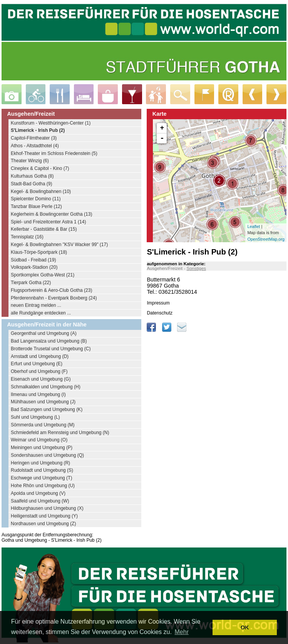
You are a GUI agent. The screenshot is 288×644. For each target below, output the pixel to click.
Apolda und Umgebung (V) (38, 493)
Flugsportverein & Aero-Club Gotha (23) (51, 290)
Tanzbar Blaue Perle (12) (36, 206)
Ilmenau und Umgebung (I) (38, 394)
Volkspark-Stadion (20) (34, 267)
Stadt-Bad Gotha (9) (31, 184)
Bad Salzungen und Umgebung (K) (47, 409)
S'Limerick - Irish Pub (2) (38, 130)
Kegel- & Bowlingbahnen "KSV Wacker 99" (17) (59, 245)
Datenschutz (160, 313)
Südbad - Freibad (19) (33, 260)
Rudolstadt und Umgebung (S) (42, 470)
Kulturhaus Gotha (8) (32, 176)
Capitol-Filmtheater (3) (34, 138)
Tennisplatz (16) (27, 237)
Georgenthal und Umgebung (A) (44, 333)
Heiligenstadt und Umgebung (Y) (44, 516)
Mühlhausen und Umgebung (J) (43, 402)
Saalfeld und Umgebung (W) (40, 501)
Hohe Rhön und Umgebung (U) (43, 486)
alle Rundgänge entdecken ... (41, 313)
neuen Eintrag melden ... (36, 305)
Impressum (158, 303)
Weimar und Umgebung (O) (39, 440)
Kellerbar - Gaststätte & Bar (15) (44, 229)
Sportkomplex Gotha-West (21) (43, 275)
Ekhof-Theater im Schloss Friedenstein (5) (54, 153)
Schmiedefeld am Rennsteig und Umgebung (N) (60, 433)
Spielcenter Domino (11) (36, 199)
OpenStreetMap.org (266, 239)
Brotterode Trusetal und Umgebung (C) (51, 349)
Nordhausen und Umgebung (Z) (43, 524)
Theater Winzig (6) (30, 161)
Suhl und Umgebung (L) (35, 417)
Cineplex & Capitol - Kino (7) (40, 168)
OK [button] (245, 627)
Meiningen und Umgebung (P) (42, 448)
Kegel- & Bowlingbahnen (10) (41, 191)
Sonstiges (196, 268)
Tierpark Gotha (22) (31, 283)
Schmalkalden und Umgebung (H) (46, 387)
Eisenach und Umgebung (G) (41, 379)
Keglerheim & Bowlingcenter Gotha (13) (51, 214)
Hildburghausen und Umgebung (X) (47, 508)
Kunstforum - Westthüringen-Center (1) (51, 123)
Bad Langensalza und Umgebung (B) (49, 341)
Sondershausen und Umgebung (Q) (47, 455)
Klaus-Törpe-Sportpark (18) (39, 252)
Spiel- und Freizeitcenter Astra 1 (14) (48, 222)
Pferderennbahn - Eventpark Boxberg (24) (54, 298)
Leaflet (254, 226)
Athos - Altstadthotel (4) (35, 146)
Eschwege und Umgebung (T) (41, 478)
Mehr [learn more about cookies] (182, 632)
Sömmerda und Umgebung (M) (43, 425)
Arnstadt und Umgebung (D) (40, 356)
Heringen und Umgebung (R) (40, 463)
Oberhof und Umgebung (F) (39, 371)
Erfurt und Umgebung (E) (37, 364)
